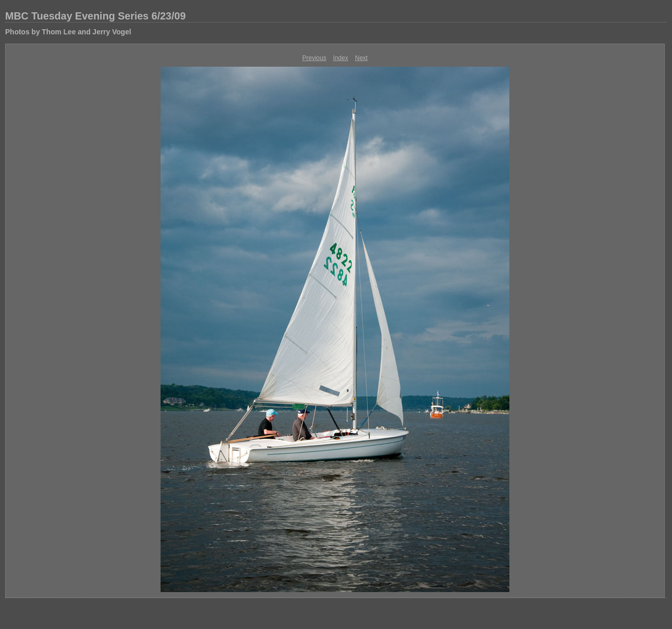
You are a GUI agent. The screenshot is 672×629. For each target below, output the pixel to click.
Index (340, 58)
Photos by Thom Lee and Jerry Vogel (68, 32)
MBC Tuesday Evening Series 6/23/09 (95, 16)
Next (361, 58)
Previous (314, 58)
